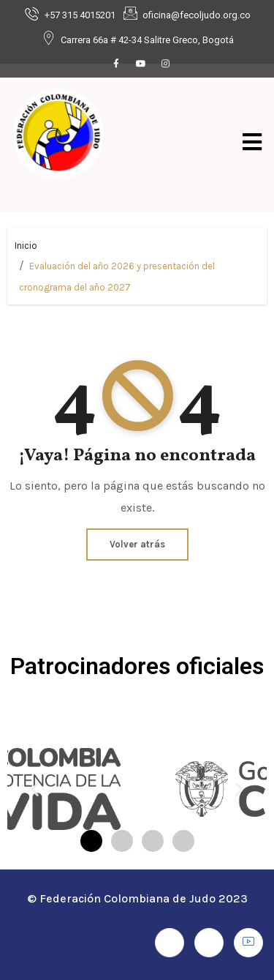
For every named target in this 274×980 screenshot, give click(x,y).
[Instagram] (166, 64)
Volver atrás (137, 544)
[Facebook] (116, 64)
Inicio (26, 246)
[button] (35, 789)
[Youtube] (141, 64)
